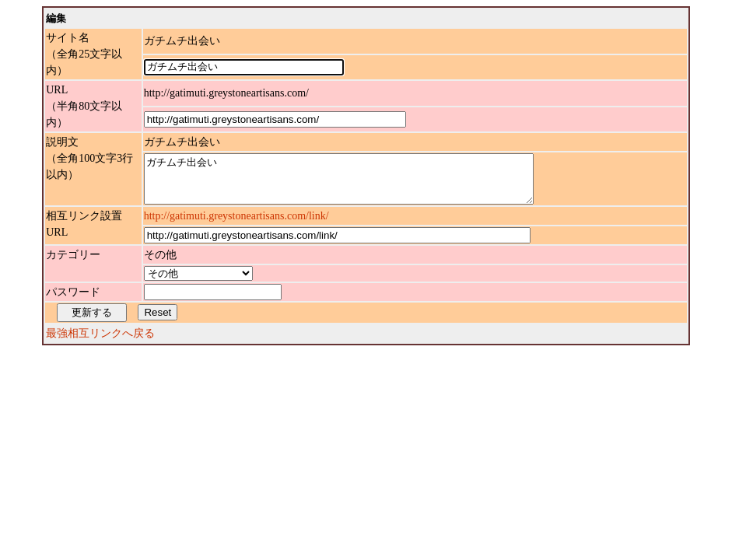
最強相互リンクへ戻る (100, 343)
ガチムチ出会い (362, 184)
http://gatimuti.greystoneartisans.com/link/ (236, 225)
